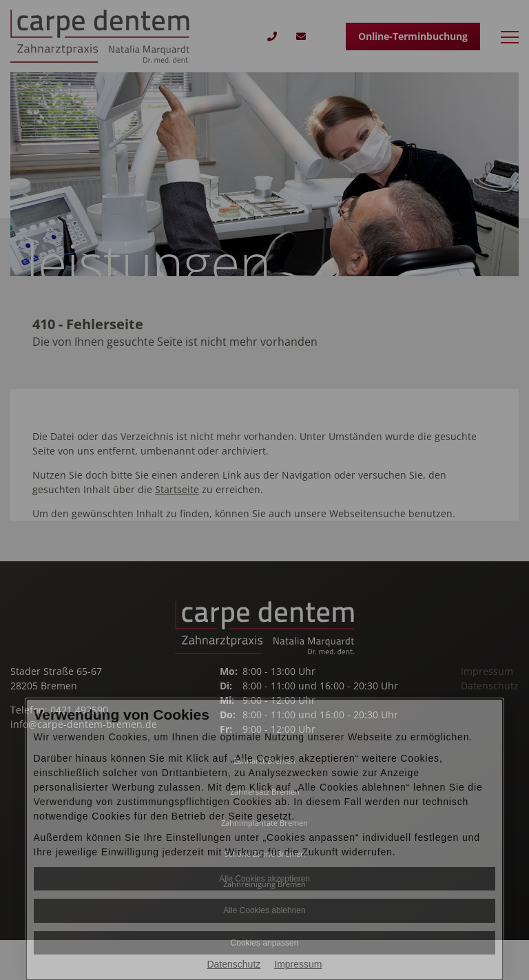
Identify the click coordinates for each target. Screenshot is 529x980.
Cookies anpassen (265, 943)
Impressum (298, 964)
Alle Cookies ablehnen (264, 910)
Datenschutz (234, 964)
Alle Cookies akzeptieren (264, 879)
